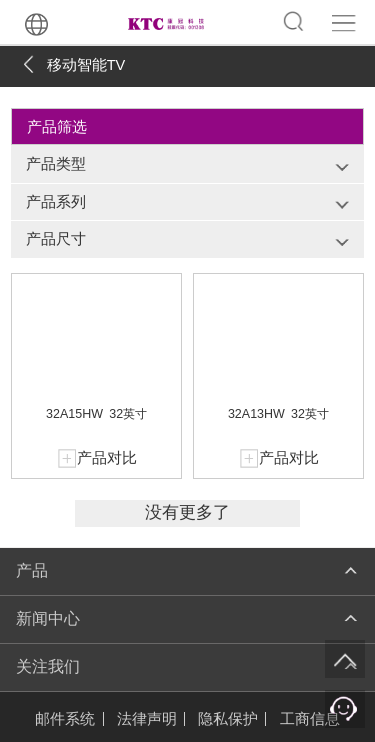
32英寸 (128, 414)
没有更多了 (187, 512)
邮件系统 (65, 719)
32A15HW (74, 414)
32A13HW (256, 414)
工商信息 (310, 719)
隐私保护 (228, 719)
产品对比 (107, 458)
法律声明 (147, 719)
